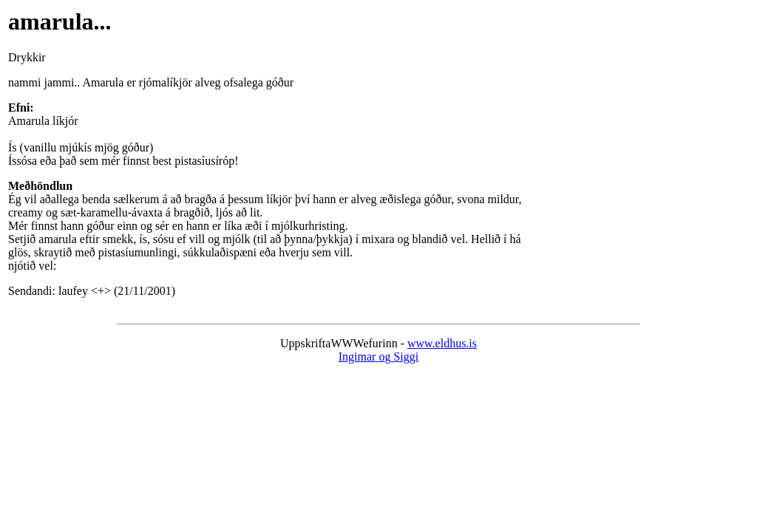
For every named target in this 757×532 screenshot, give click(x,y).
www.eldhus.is (442, 343)
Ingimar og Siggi (378, 357)
